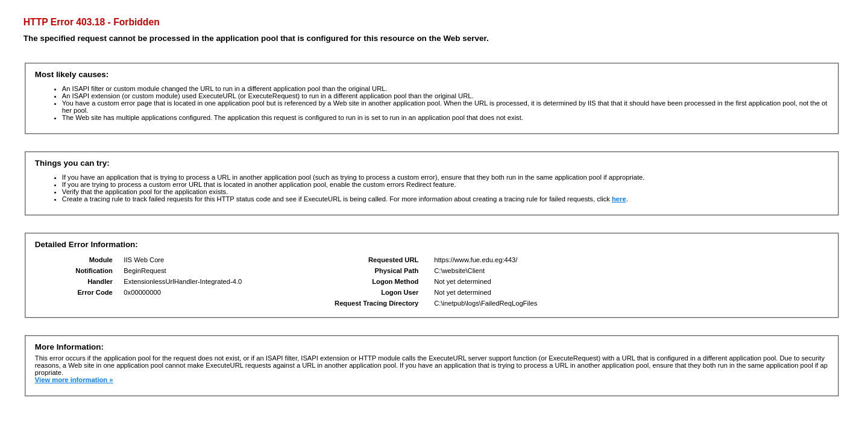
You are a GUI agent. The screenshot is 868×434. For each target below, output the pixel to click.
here (619, 199)
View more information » (74, 380)
